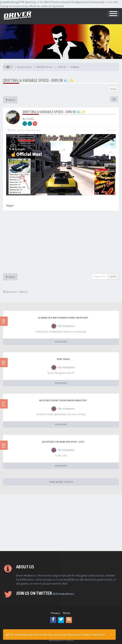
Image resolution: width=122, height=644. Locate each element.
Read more (98, 635)
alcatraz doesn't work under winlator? (63, 400)
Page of (99, 276)
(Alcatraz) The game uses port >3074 (63, 442)
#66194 (111, 130)
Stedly (30, 119)
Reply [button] (10, 100)
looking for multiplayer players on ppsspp (63, 318)
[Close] (112, 634)
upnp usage (63, 359)
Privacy (56, 613)
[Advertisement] (61, 243)
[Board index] (8, 67)
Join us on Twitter (45, 593)
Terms (66, 613)
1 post (113, 89)
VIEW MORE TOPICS (61, 482)
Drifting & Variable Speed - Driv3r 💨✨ (39, 80)
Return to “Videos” (16, 292)
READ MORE (61, 342)
